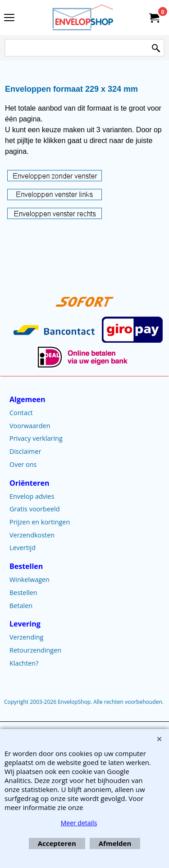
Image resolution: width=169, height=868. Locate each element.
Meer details (79, 823)
